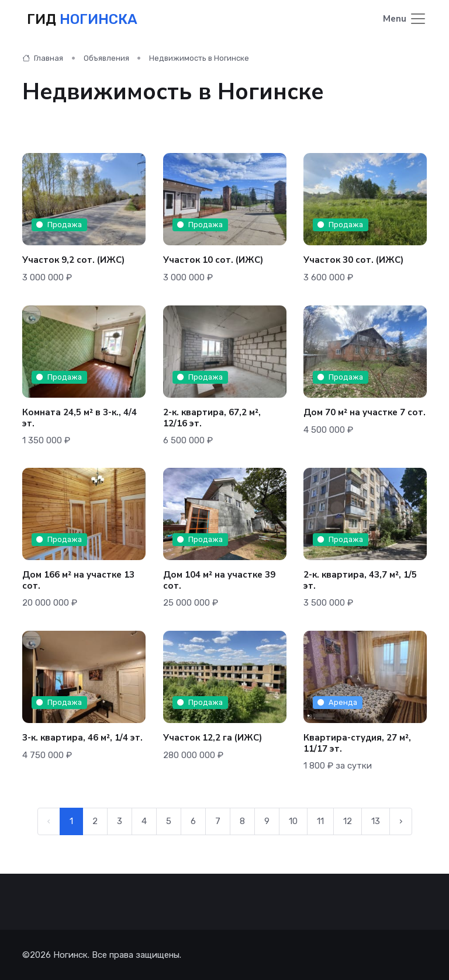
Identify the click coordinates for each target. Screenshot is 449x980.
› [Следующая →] (401, 821)
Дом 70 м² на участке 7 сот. (365, 412)
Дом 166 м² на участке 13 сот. (78, 580)
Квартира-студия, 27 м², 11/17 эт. (357, 743)
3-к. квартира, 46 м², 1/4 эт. (82, 738)
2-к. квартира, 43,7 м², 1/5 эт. (360, 580)
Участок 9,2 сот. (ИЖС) (73, 260)
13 (376, 821)
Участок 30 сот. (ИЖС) (353, 260)
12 (348, 821)
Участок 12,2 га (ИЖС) (213, 738)
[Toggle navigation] (405, 20)
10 (293, 821)
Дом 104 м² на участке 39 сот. (219, 580)
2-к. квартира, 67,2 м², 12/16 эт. (212, 418)
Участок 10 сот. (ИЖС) (213, 260)
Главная (43, 58)
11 (320, 821)
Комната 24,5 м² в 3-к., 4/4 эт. (80, 418)
